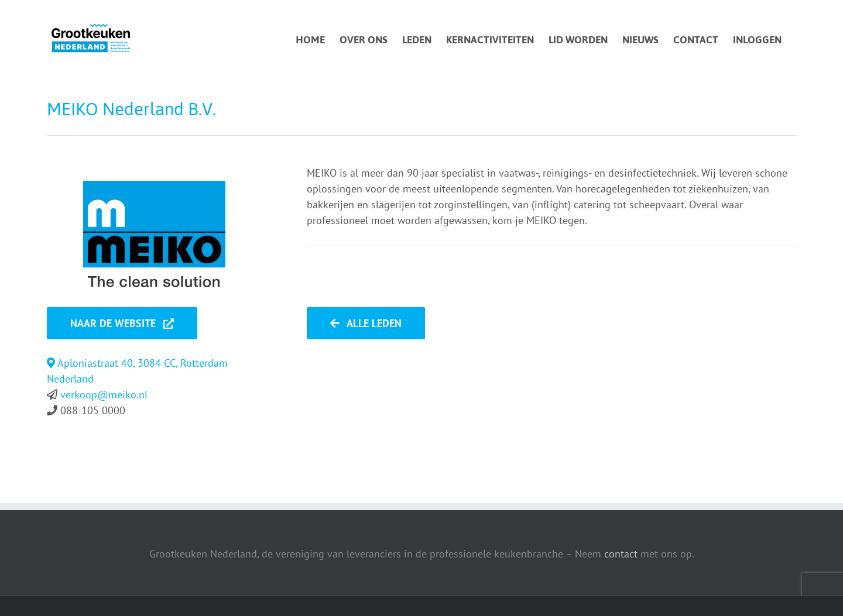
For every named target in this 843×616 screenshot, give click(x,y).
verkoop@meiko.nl (104, 395)
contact (621, 554)
